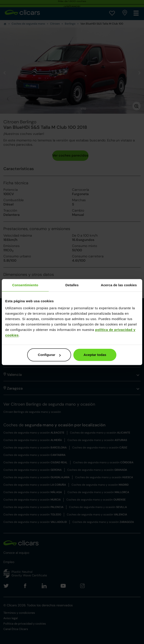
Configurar (49, 355)
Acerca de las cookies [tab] (119, 285)
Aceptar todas (95, 355)
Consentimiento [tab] (25, 285)
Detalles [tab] (72, 285)
